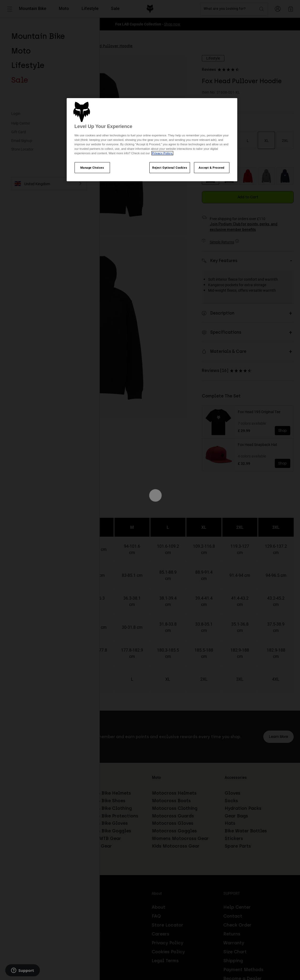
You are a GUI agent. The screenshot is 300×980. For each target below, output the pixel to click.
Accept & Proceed (212, 167)
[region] (152, 140)
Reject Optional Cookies (170, 167)
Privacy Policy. (162, 153)
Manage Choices (92, 167)
